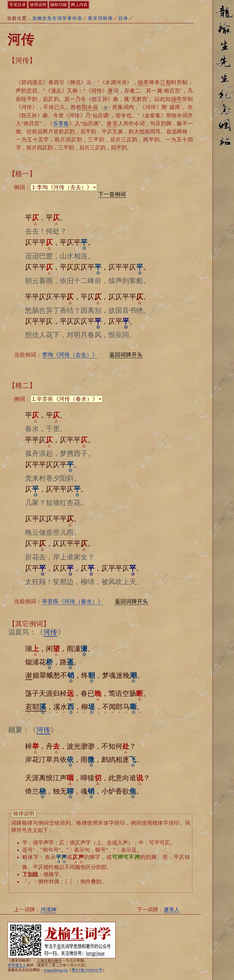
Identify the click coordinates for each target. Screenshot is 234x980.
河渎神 (48, 910)
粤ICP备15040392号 (87, 970)
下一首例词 (112, 194)
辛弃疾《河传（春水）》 (73, 601)
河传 (50, 632)
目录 (123, 18)
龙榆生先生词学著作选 (57, 18)
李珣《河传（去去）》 (70, 355)
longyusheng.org (56, 970)
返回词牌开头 (126, 355)
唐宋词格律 (100, 18)
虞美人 (172, 910)
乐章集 (61, 123)
